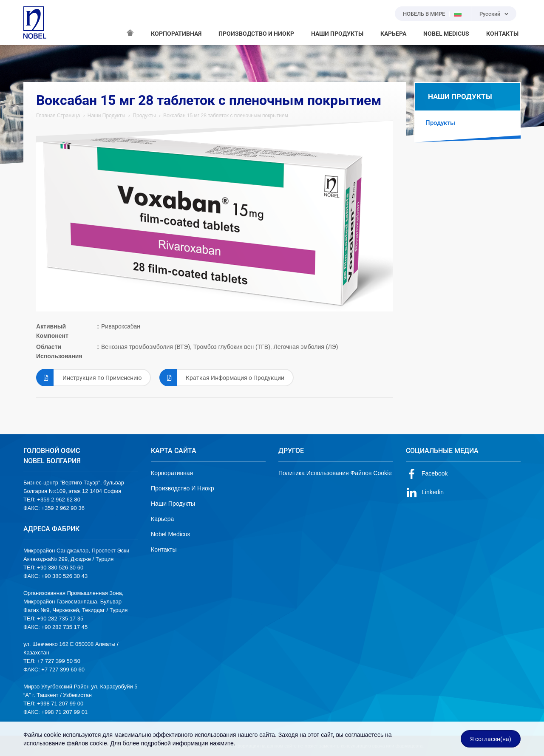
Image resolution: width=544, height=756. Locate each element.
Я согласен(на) (491, 739)
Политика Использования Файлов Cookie (335, 473)
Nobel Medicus (171, 534)
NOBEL (35, 23)
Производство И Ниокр (183, 488)
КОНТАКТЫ (502, 34)
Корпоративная (172, 473)
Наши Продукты (106, 116)
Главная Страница (58, 116)
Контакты (164, 549)
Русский (490, 14)
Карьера (162, 519)
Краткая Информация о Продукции (222, 378)
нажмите (221, 743)
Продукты (144, 116)
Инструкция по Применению (89, 378)
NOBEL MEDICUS (446, 34)
